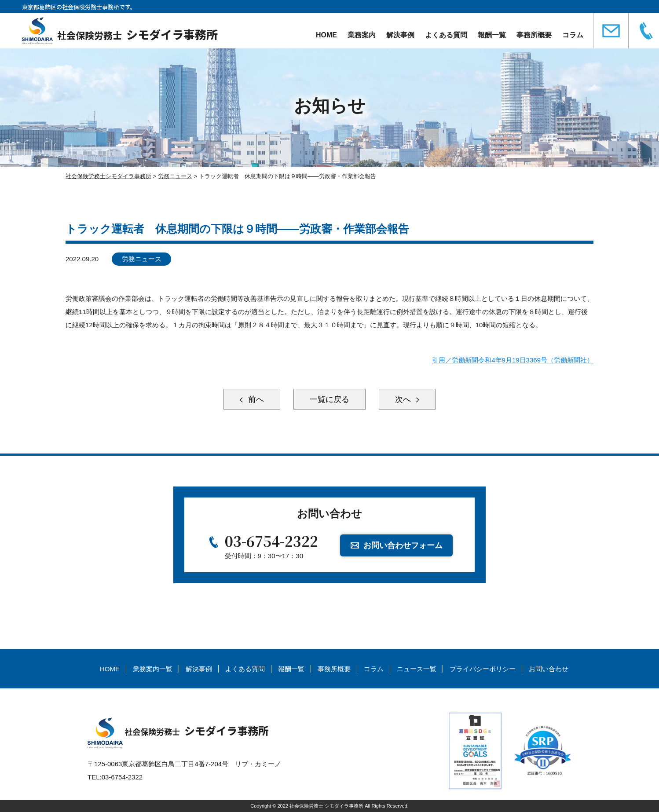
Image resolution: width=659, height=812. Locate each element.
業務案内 (362, 35)
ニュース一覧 (417, 669)
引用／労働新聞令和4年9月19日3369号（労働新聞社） (513, 360)
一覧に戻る (329, 399)
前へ (255, 399)
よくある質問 (446, 35)
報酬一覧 (492, 35)
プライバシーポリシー (483, 669)
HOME (326, 35)
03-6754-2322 (271, 541)
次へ (404, 399)
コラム (573, 35)
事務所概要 (534, 35)
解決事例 (400, 35)
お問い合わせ (549, 669)
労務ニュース (142, 259)
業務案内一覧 (153, 669)
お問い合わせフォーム (403, 545)
